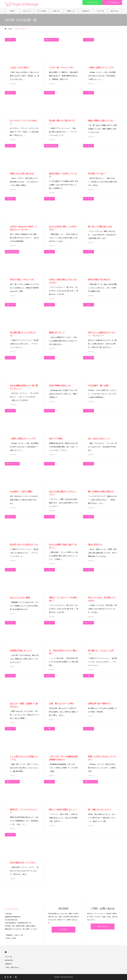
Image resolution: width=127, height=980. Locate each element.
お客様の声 (85, 11)
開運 (89, 305)
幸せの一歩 (10, 93)
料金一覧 (56, 11)
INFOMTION (9, 960)
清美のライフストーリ (51, 40)
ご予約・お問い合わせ (12, 967)
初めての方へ (115, 11)
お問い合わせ (103, 926)
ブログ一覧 (100, 11)
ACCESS (63, 930)
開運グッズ (71, 11)
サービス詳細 (42, 11)
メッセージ (10, 40)
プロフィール (27, 11)
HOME (12, 11)
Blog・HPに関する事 (51, 146)
